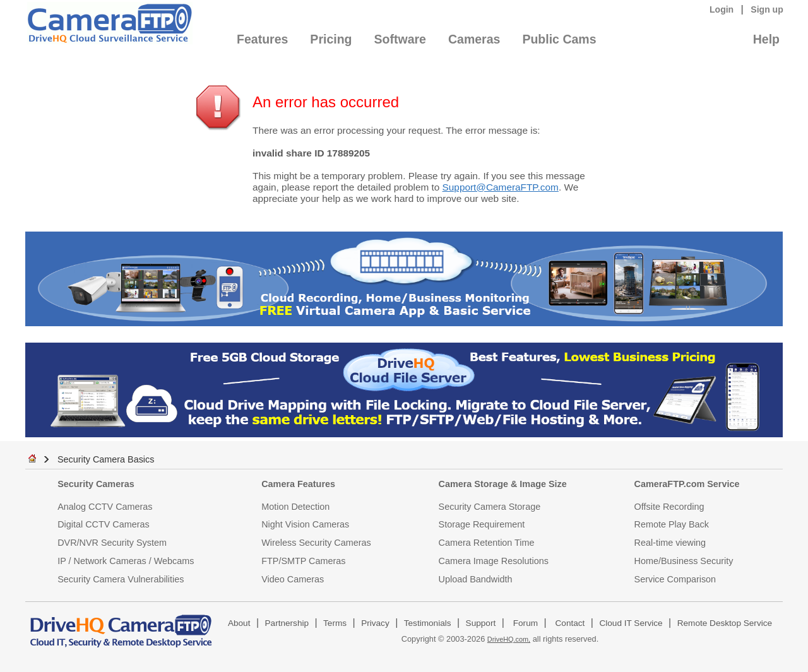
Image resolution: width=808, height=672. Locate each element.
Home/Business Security (684, 561)
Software (400, 39)
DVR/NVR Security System (112, 543)
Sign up (767, 9)
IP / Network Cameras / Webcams (126, 561)
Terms (335, 623)
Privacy (375, 623)
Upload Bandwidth (476, 579)
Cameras (474, 39)
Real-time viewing (670, 543)
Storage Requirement (482, 524)
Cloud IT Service (631, 623)
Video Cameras (293, 579)
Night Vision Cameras (305, 524)
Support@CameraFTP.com (501, 187)
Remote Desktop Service (725, 623)
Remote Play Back (672, 524)
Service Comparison (675, 579)
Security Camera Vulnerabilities (121, 579)
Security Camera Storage (490, 507)
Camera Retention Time (487, 543)
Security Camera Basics (106, 459)
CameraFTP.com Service (687, 484)
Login (722, 9)
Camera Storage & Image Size (503, 484)
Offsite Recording (669, 507)
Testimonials (428, 623)
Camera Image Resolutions (494, 561)
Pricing (331, 39)
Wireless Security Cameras (316, 543)
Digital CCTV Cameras (104, 524)
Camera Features (298, 484)
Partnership (287, 623)
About (239, 623)
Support (481, 623)
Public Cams (559, 39)
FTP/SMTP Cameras (303, 561)
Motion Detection (295, 507)
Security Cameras (96, 484)
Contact (570, 623)
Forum (526, 623)
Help (766, 39)
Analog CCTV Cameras (105, 507)
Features (262, 39)
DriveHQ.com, (509, 639)
